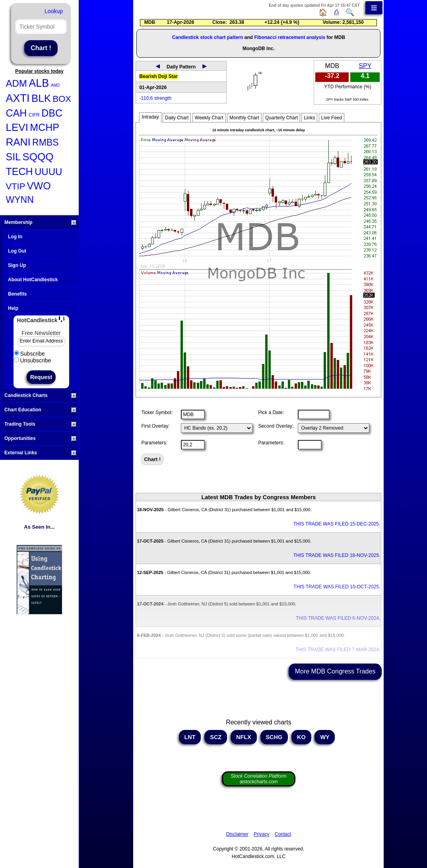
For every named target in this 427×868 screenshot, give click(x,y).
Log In (15, 237)
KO (301, 737)
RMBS (45, 142)
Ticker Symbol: (157, 413)
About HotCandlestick (33, 280)
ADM (16, 83)
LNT (190, 737)
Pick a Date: (271, 413)
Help (13, 308)
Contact (283, 834)
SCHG (274, 737)
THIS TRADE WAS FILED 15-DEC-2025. (337, 524)
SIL (14, 157)
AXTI (18, 98)
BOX (62, 99)
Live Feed (332, 118)
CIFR (34, 115)
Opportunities (40, 438)
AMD (55, 85)
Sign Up (17, 265)
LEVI (17, 127)
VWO (39, 186)
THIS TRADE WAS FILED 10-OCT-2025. (337, 587)
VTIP (16, 186)
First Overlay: (155, 426)
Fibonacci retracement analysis (290, 37)
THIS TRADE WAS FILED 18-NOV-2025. (337, 555)
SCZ (216, 737)
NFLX (244, 737)
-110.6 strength (155, 98)
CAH (16, 113)
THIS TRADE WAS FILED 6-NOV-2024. (338, 618)
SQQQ (38, 157)
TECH (19, 171)
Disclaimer (237, 834)
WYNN (20, 200)
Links (309, 118)
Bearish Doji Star (158, 76)
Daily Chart (177, 118)
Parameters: (154, 443)
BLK (41, 98)
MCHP (45, 127)
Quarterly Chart (281, 118)
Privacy (261, 834)
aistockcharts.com (258, 779)
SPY (365, 66)
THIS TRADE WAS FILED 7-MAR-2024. (338, 650)
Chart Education (40, 410)
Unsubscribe (33, 360)
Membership (40, 222)
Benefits (17, 294)
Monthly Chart (244, 118)
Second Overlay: (276, 426)
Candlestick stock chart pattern (208, 37)
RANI (18, 142)
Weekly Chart (209, 118)
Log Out (17, 251)
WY (325, 737)
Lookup (54, 11)
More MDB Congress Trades (335, 671)
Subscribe (29, 354)
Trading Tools (40, 424)
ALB (39, 83)
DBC (52, 113)
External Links (40, 453)
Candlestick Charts (40, 395)
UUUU (48, 172)
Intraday (150, 117)
